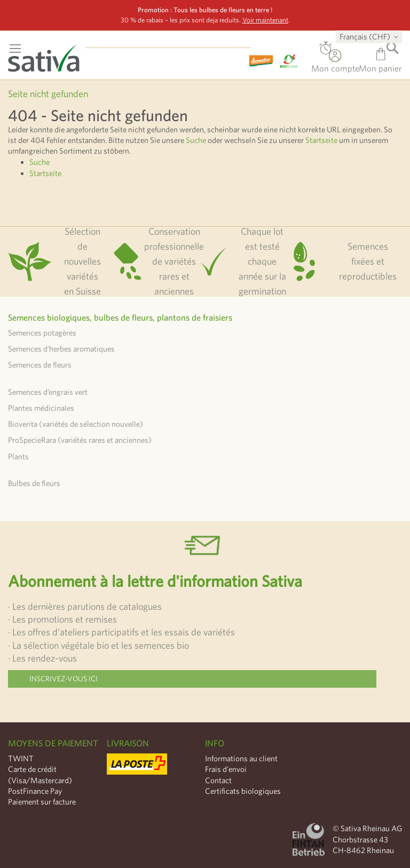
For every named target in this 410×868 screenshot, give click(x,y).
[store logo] (51, 55)
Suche (196, 140)
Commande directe (326, 50)
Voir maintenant (265, 20)
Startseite (321, 140)
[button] (371, 37)
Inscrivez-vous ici (64, 679)
